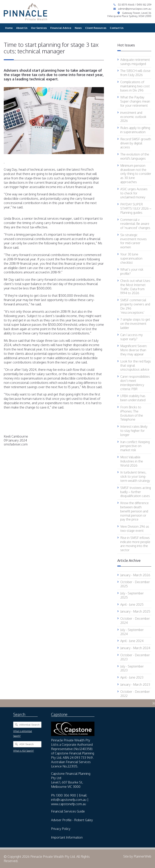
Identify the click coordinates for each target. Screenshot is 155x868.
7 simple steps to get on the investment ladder (135, 324)
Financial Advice (61, 28)
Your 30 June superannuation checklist (131, 258)
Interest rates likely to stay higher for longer (134, 431)
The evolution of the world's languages (135, 156)
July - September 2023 (132, 668)
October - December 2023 (135, 657)
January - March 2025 (135, 611)
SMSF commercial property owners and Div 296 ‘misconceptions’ (135, 306)
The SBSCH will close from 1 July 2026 (135, 73)
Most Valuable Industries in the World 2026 (132, 461)
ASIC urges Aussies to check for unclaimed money (134, 193)
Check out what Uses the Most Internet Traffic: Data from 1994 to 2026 (135, 287)
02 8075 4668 (126, 5)
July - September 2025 (132, 595)
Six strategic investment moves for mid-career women (134, 241)
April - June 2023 (132, 677)
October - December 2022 (135, 694)
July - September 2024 (132, 632)
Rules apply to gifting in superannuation (135, 130)
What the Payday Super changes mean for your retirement (135, 101)
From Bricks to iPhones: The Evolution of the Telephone (132, 413)
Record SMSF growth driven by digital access (136, 143)
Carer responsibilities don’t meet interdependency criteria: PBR (135, 383)
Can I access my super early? (132, 337)
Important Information (67, 837)
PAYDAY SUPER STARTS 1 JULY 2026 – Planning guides (136, 208)
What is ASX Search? (24, 751)
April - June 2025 (132, 604)
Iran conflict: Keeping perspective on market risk (135, 446)
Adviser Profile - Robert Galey (72, 820)
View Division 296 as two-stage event (135, 529)
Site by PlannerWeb (137, 856)
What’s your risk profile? (132, 272)
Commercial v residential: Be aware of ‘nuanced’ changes (135, 224)
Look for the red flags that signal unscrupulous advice (136, 365)
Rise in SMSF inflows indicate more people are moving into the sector (135, 544)
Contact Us (117, 28)
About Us (22, 28)
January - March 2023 (135, 684)
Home (9, 28)
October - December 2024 (135, 621)
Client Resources (96, 28)
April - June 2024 (132, 641)
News (78, 28)
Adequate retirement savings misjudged (135, 62)
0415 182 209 (144, 5)
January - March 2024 (135, 648)
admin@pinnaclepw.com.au (135, 9)
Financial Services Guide (68, 811)
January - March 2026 (135, 575)
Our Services (39, 28)
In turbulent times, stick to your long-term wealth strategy (135, 476)
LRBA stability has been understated (133, 398)
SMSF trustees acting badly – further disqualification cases (136, 492)
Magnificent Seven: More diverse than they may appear (134, 350)
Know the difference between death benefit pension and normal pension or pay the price (134, 511)
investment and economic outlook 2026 (133, 117)
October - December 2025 (135, 584)
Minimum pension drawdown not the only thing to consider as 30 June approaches (136, 174)
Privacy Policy (61, 829)
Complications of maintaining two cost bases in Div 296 (135, 86)
